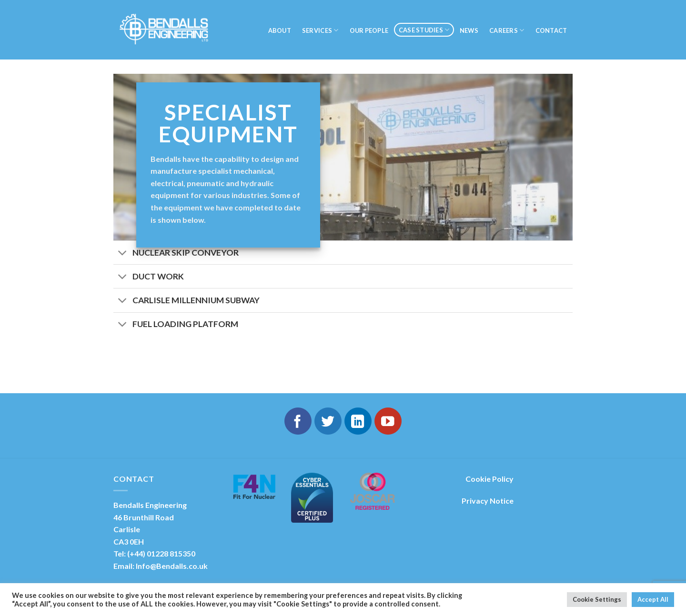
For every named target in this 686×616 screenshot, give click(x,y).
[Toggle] (123, 253)
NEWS (469, 30)
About (280, 30)
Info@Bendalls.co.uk (172, 566)
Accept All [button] (653, 599)
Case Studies (424, 30)
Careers (507, 30)
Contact (551, 30)
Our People (369, 30)
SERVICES (320, 30)
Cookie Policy (489, 479)
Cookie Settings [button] (597, 599)
